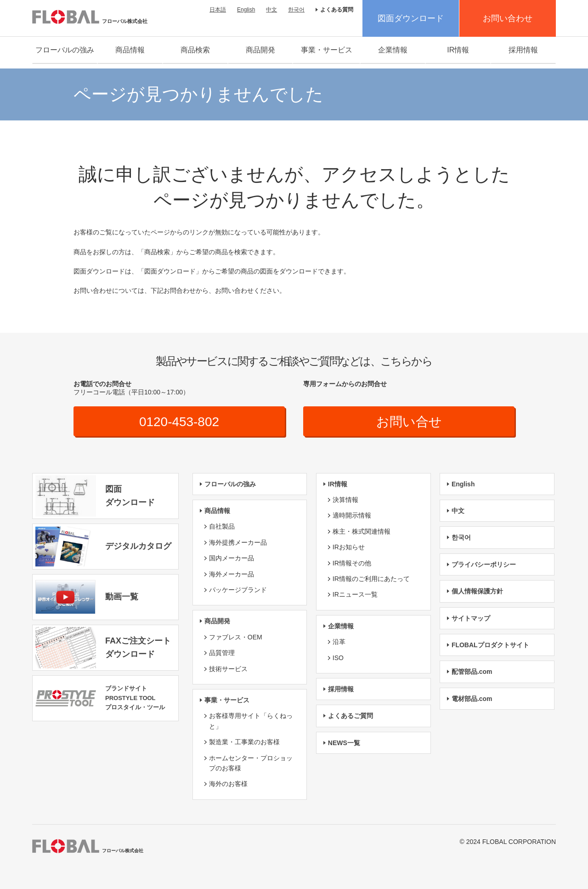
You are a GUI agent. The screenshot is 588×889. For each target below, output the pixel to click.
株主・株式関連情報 (362, 531)
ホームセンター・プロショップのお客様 (251, 763)
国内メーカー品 (232, 558)
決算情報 (345, 500)
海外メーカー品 (232, 574)
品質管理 (222, 653)
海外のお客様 (228, 784)
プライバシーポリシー (484, 564)
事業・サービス (327, 50)
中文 (271, 10)
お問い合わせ (508, 18)
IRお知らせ (349, 547)
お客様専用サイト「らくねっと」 (251, 721)
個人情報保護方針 (477, 591)
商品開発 (260, 50)
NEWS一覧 (344, 743)
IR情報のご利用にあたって (371, 579)
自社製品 (222, 527)
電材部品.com (472, 699)
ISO (338, 658)
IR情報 (458, 50)
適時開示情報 (352, 516)
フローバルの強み (65, 50)
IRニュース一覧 (355, 594)
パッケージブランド (238, 590)
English (246, 10)
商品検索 (195, 50)
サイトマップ (471, 618)
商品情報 (130, 50)
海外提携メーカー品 (238, 542)
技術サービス (228, 669)
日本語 (218, 10)
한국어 (296, 10)
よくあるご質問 (351, 716)
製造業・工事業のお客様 (244, 742)
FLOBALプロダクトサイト (490, 645)
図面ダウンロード (411, 18)
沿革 (339, 642)
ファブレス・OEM (236, 637)
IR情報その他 (352, 563)
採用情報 (523, 50)
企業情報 (393, 50)
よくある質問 (337, 10)
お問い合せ (409, 422)
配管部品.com (472, 672)
